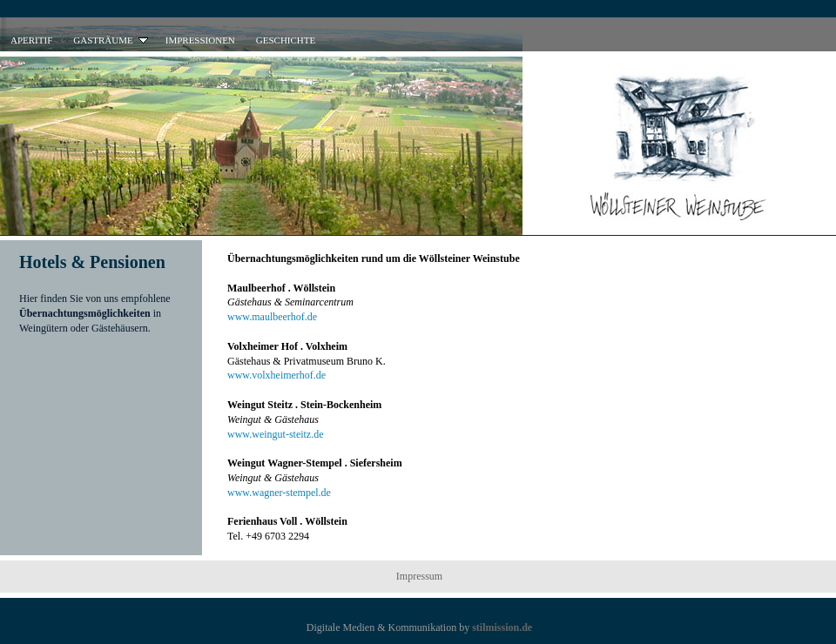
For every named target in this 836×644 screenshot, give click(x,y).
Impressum (419, 576)
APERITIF (31, 40)
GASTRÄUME (111, 40)
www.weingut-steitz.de (276, 434)
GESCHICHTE (286, 40)
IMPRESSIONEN (200, 40)
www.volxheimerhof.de (276, 375)
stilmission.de (502, 627)
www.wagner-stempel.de (279, 493)
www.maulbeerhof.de (272, 317)
